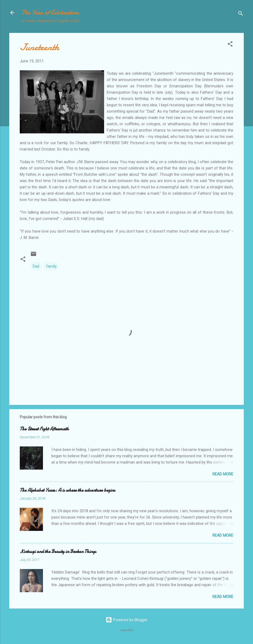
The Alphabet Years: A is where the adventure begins (67, 490)
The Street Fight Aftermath (44, 429)
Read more (223, 474)
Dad (36, 266)
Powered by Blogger (127, 620)
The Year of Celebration (50, 12)
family (51, 266)
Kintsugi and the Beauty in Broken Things (58, 552)
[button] (230, 45)
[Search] (241, 14)
